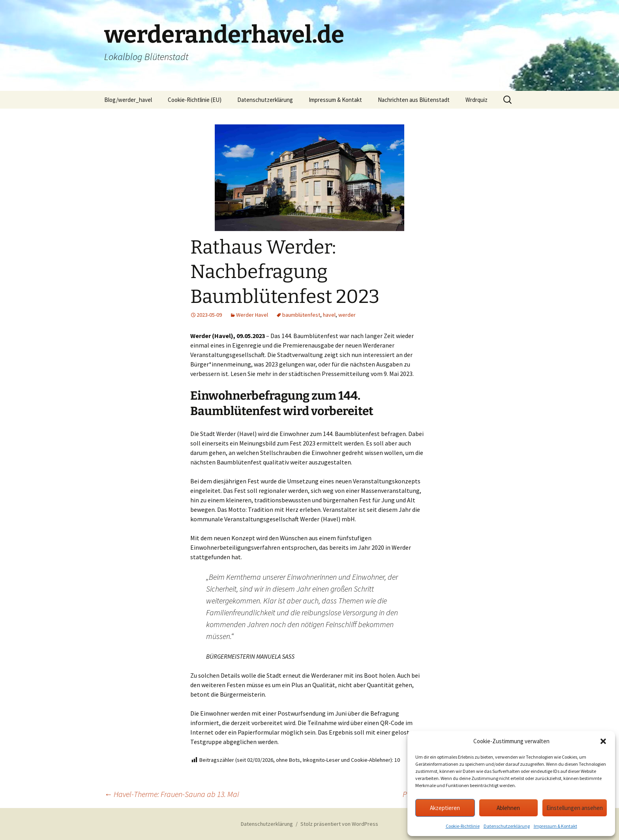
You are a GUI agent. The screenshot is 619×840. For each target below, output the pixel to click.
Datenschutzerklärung (507, 826)
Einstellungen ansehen (575, 808)
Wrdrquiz (476, 100)
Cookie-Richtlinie (463, 826)
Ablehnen (508, 808)
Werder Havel (252, 315)
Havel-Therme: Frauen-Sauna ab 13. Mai (172, 794)
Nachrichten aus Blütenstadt (414, 100)
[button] (603, 741)
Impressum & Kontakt (555, 826)
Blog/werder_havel (128, 100)
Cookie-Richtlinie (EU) (195, 100)
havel (329, 315)
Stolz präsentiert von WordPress (339, 824)
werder (347, 315)
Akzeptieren (445, 808)
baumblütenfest (301, 315)
